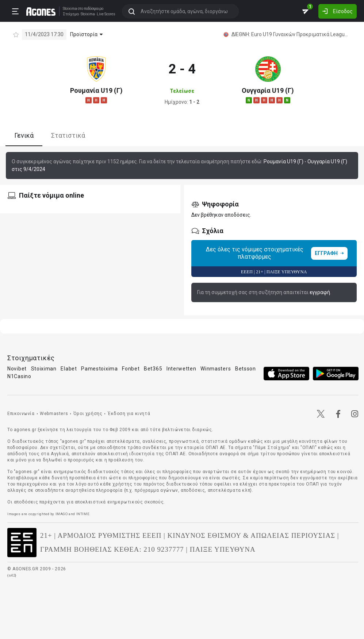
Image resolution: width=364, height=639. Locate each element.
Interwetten (181, 369)
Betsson (246, 369)
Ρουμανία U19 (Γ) (96, 90)
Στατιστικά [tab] (68, 135)
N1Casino (19, 376)
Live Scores (106, 14)
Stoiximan (44, 369)
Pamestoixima (99, 369)
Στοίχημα (71, 14)
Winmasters (216, 369)
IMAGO (62, 514)
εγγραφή (320, 292)
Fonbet (131, 369)
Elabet (69, 369)
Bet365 (153, 369)
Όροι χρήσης (88, 414)
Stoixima (70, 9)
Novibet (17, 369)
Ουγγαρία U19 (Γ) (268, 90)
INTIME (83, 514)
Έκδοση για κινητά (129, 414)
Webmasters (54, 414)
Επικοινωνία (21, 414)
